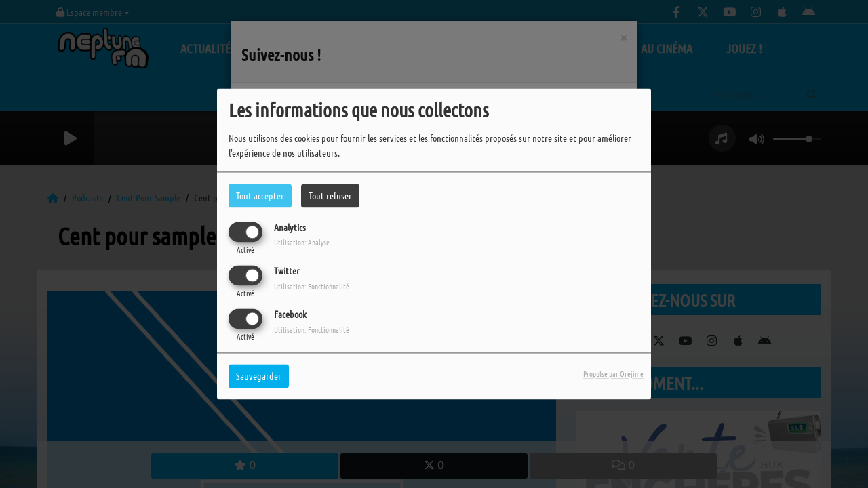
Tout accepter (260, 195)
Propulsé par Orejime (613, 374)
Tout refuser (330, 195)
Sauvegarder (259, 376)
